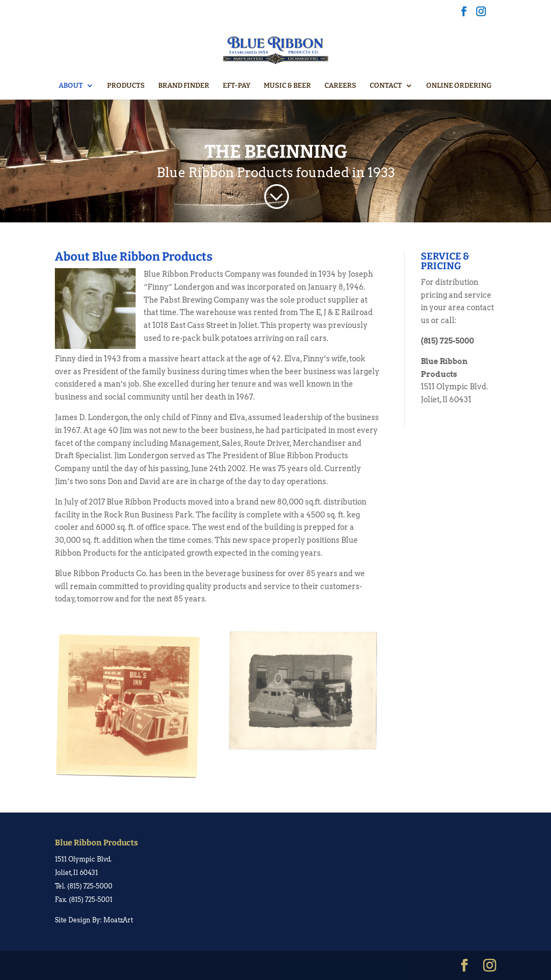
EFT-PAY (236, 86)
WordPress (223, 965)
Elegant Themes (128, 965)
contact (480, 307)
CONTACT (386, 86)
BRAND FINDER (184, 86)
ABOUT (71, 86)
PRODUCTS (126, 86)
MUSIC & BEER (287, 86)
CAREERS (340, 86)
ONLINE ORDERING (459, 86)
